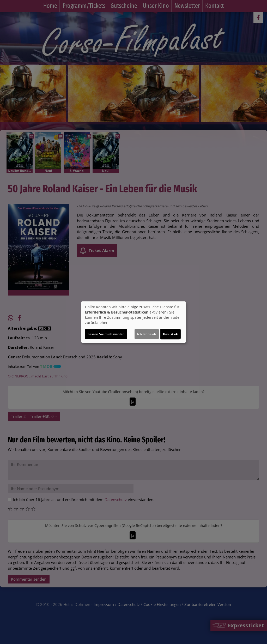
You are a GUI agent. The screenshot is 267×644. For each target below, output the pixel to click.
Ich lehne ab (147, 334)
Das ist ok (170, 334)
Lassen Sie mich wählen (106, 334)
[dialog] (133, 322)
